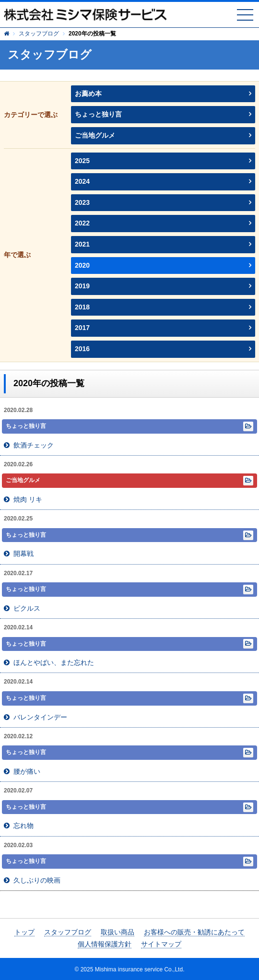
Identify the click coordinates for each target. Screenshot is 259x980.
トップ (24, 932)
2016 (82, 349)
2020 (82, 265)
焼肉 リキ (28, 499)
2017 (82, 328)
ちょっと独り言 (98, 114)
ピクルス (27, 608)
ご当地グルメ (95, 135)
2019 (82, 286)
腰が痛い (27, 771)
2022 (82, 223)
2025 (82, 161)
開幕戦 (24, 554)
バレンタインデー (40, 717)
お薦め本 (88, 94)
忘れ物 (24, 826)
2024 (82, 181)
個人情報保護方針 (105, 944)
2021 (82, 244)
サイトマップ (161, 944)
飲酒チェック (34, 445)
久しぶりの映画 (37, 880)
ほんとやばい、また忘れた (54, 662)
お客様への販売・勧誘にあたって (194, 932)
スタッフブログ (39, 34)
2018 (82, 307)
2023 (82, 202)
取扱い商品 (118, 932)
